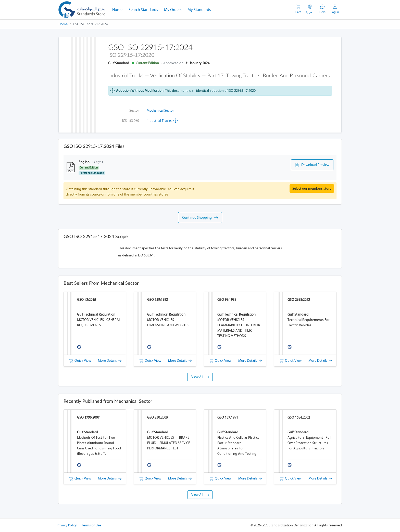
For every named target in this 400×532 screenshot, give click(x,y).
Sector (134, 111)
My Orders (173, 10)
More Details (110, 361)
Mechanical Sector (160, 111)
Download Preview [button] (312, 165)
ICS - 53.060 (131, 121)
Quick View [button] (80, 361)
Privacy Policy (67, 525)
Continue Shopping (200, 218)
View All (200, 377)
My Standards (199, 10)
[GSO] (82, 10)
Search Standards (145, 9)
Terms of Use (91, 525)
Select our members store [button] (312, 189)
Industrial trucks (162, 121)
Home (119, 9)
